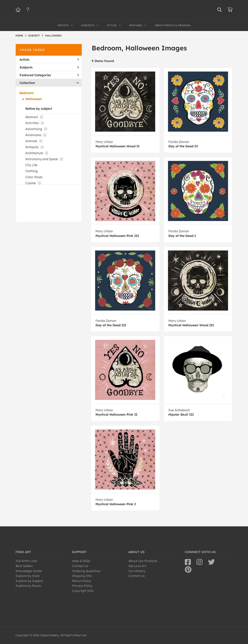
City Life (31, 165)
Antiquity (32, 147)
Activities (32, 123)
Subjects (49, 67)
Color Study (34, 177)
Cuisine (31, 183)
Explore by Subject (29, 581)
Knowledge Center (29, 571)
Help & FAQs (81, 561)
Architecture (34, 153)
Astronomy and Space (42, 159)
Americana (33, 135)
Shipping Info (82, 576)
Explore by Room (28, 586)
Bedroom (27, 93)
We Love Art (137, 566)
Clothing (31, 171)
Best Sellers (24, 566)
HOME (19, 35)
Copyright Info (83, 591)
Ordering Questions (86, 571)
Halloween (34, 99)
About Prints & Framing (173, 25)
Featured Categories (49, 75)
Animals (31, 141)
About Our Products (143, 561)
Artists (49, 60)
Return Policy (82, 581)
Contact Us (80, 566)
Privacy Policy (82, 586)
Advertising (34, 129)
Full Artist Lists (26, 561)
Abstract (32, 117)
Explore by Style (28, 576)
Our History (137, 571)
